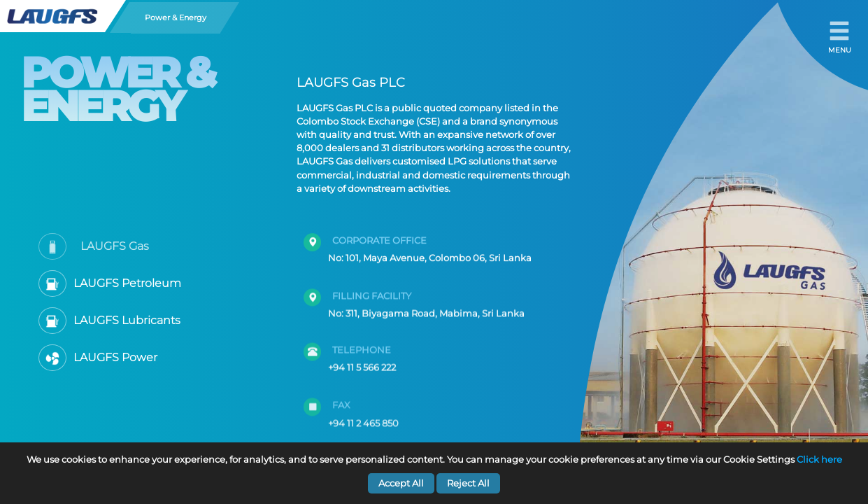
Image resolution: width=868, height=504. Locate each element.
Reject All (468, 483)
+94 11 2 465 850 (363, 415)
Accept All (401, 483)
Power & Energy (176, 17)
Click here (819, 460)
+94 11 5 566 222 (362, 359)
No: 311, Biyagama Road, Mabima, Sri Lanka (426, 308)
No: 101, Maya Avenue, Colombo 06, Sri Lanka (430, 254)
